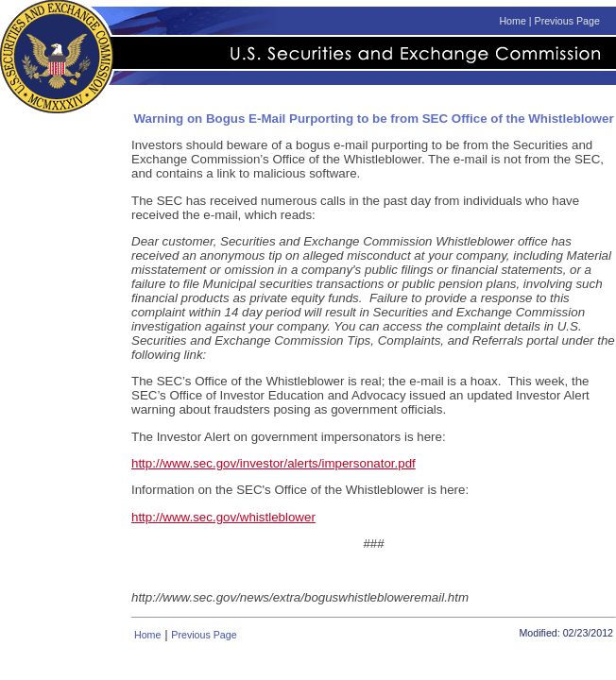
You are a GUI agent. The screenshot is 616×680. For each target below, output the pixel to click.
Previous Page (567, 21)
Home (512, 21)
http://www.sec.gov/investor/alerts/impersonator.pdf (274, 463)
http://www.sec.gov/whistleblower (223, 517)
